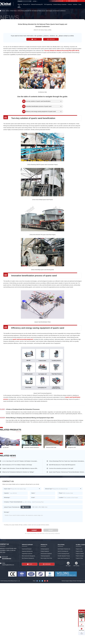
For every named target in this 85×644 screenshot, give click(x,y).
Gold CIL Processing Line (63, 551)
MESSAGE (51, 39)
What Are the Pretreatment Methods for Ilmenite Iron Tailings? (18, 472)
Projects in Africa (79, 551)
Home (4, 11)
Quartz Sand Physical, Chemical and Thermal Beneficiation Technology (67, 472)
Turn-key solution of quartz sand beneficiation (38, 101)
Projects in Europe (80, 556)
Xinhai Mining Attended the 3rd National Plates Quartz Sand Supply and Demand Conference (42, 11)
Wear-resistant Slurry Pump (46, 558)
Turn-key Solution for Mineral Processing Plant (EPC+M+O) (62, 51)
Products (70, 4)
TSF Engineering (48, 4)
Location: (61, 497)
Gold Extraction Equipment (46, 554)
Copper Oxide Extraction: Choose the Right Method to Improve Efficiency (20, 468)
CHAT (34, 39)
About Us (20, 4)
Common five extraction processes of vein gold (61, 468)
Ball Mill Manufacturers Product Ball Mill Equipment (62, 465)
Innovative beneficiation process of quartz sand (39, 106)
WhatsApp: (7, 497)
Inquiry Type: (7, 489)
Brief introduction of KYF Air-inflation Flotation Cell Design (17, 465)
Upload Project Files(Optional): (12, 507)
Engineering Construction (27, 554)
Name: (33, 493)
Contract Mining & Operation (60, 4)
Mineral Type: (49, 489)
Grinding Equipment (45, 549)
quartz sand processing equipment (23, 339)
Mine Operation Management (28, 558)
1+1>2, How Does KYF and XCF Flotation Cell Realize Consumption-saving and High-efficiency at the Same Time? (20, 461)
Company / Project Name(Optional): (13, 502)
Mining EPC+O (27, 4)
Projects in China (79, 558)
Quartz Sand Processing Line (64, 558)
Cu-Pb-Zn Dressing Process (63, 554)
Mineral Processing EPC (37, 4)
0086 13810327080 (72, 1)
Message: (7, 512)
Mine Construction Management (28, 556)
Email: (33, 497)
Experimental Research (27, 549)
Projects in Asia (79, 549)
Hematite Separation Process (64, 556)
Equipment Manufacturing (27, 551)
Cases (80, 4)
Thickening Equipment (45, 556)
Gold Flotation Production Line (64, 549)
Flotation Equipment (45, 551)
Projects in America (80, 554)
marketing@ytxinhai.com (56, 1)
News (19, 7)
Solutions (75, 4)
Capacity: (7, 493)
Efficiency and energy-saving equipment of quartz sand (41, 112)
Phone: (61, 493)
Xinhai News (13, 11)
